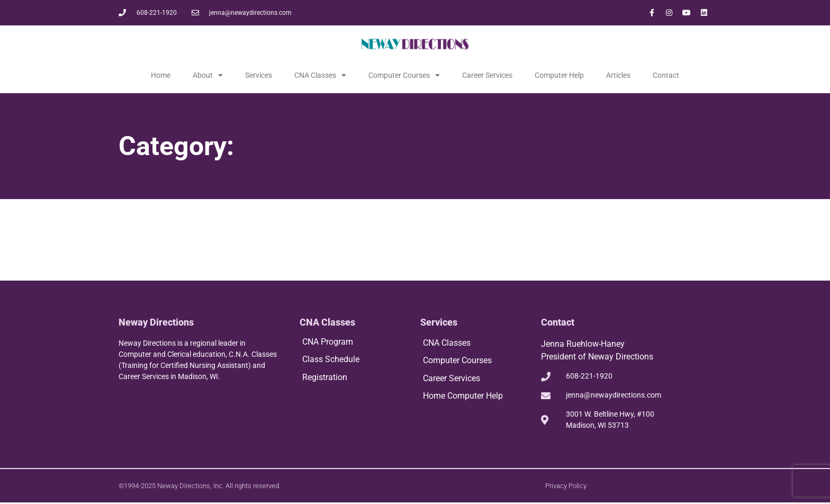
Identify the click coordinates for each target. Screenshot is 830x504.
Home (161, 75)
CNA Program (328, 342)
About (208, 75)
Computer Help (559, 75)
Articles (618, 75)
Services (259, 75)
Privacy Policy (566, 486)
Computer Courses (404, 75)
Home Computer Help (463, 397)
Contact (666, 75)
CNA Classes (320, 75)
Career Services (487, 75)
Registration (325, 378)
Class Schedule (331, 360)
